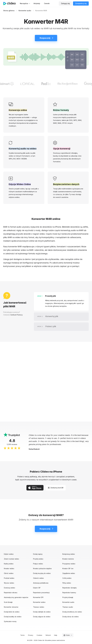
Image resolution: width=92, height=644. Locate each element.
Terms (22, 635)
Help (56, 635)
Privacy (31, 635)
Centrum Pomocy (16, 315)
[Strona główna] (11, 3)
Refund (48, 635)
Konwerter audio (25, 11)
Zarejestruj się (81, 3)
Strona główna (9, 11)
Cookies (39, 635)
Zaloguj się (65, 3)
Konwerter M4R (41, 11)
